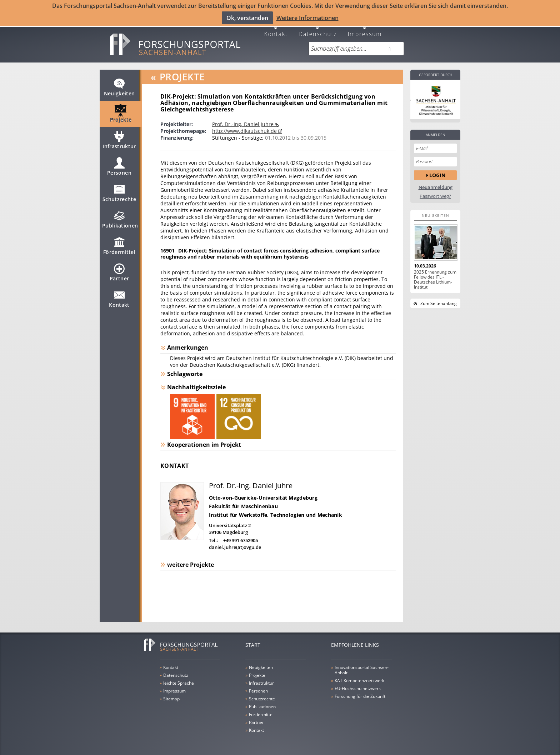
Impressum (365, 33)
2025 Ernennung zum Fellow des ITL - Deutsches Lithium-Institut (435, 279)
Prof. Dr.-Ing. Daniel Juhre (244, 124)
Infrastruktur (119, 143)
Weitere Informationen (307, 18)
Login (437, 174)
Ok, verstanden (247, 18)
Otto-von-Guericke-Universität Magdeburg (263, 497)
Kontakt (276, 33)
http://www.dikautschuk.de (245, 131)
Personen (119, 169)
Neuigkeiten (119, 90)
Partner (119, 275)
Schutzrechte (119, 196)
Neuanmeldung (436, 187)
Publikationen (120, 222)
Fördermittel (119, 249)
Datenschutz (318, 33)
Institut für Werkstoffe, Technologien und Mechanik (276, 514)
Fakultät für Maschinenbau (243, 506)
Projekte (121, 116)
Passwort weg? (435, 196)
